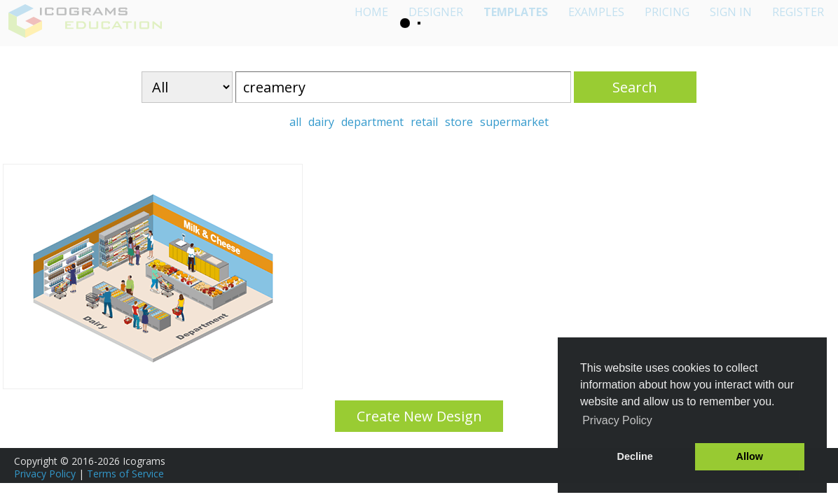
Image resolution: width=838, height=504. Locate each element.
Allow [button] (750, 456)
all (295, 122)
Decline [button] (635, 456)
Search (635, 87)
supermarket (514, 122)
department (372, 122)
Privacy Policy (45, 474)
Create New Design (419, 416)
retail (424, 122)
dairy (321, 122)
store (459, 122)
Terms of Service (125, 474)
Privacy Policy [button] (617, 420)
